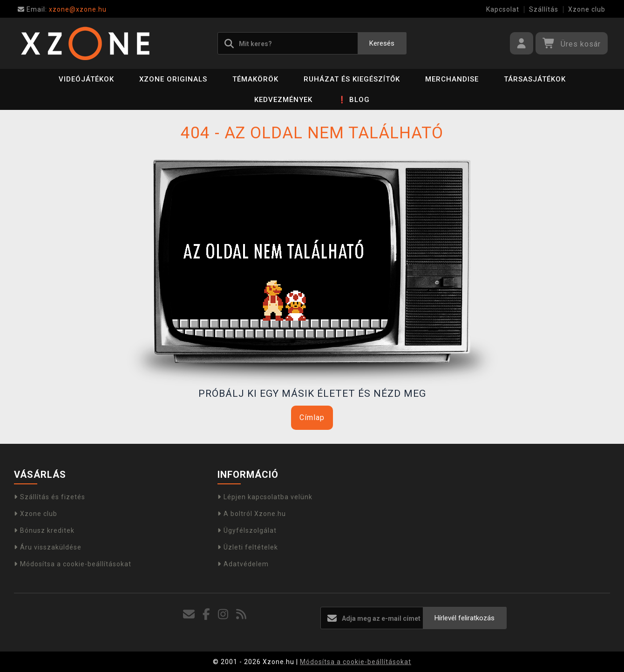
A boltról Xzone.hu (252, 514)
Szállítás (544, 9)
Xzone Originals (173, 79)
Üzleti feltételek (248, 547)
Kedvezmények (283, 100)
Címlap (312, 417)
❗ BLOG (354, 100)
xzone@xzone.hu (62, 9)
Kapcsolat (503, 9)
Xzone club (587, 9)
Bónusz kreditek (44, 530)
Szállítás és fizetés (50, 497)
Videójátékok (86, 79)
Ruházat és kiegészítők (352, 79)
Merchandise (452, 79)
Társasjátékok (535, 79)
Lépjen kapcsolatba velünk (265, 497)
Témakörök (255, 79)
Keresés (382, 43)
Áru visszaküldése (48, 547)
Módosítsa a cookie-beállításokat (73, 564)
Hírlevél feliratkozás (465, 618)
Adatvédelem (243, 564)
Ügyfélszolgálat (247, 530)
